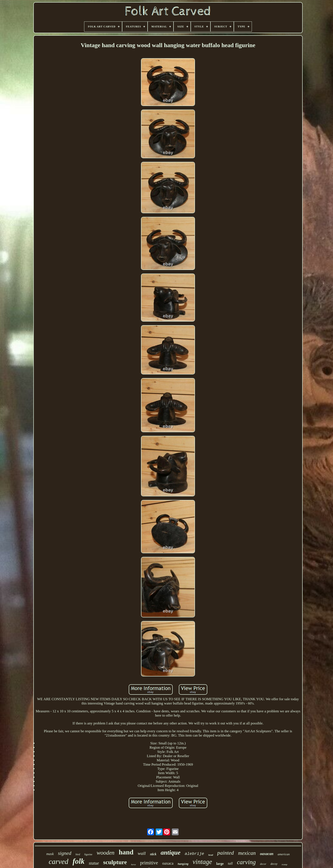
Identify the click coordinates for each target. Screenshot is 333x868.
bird (78, 854)
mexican (247, 853)
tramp (285, 864)
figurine (88, 854)
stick (153, 854)
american (284, 854)
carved (59, 862)
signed (65, 853)
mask (50, 854)
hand (126, 852)
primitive (149, 863)
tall (230, 863)
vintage (202, 862)
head (211, 855)
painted (226, 853)
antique (170, 852)
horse (133, 864)
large (220, 864)
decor (263, 864)
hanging (183, 864)
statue (94, 863)
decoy (274, 864)
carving (246, 862)
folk (79, 861)
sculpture (115, 862)
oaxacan (267, 854)
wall (142, 853)
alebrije (194, 854)
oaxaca (168, 863)
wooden (106, 853)
